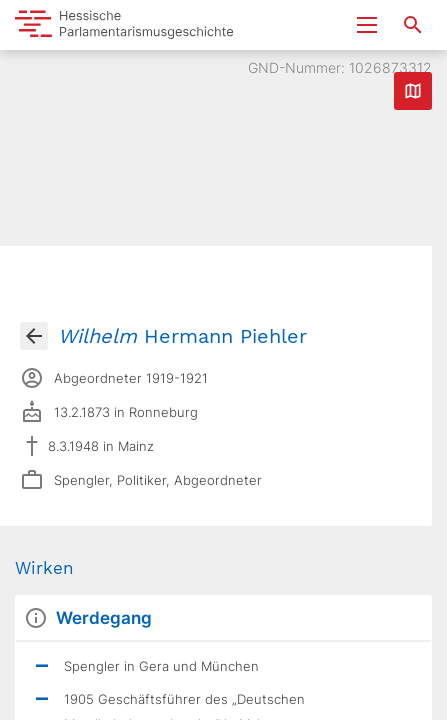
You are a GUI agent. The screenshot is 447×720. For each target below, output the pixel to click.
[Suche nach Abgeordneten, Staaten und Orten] (413, 25)
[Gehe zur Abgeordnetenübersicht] (34, 336)
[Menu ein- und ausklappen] (367, 25)
